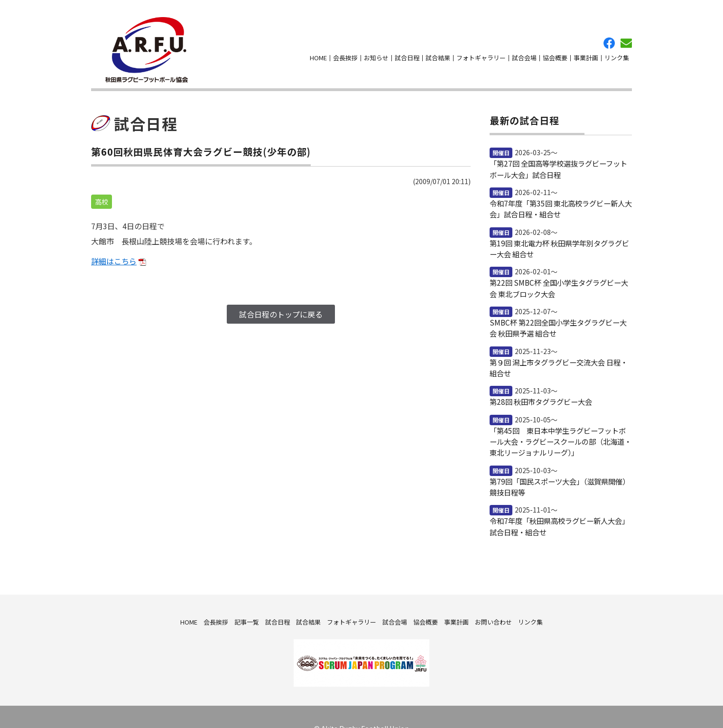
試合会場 (524, 52)
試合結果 (438, 52)
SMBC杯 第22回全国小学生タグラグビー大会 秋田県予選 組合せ (560, 311)
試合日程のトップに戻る (281, 303)
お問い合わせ (626, 37)
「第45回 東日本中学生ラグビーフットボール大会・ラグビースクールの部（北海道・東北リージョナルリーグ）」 (560, 421)
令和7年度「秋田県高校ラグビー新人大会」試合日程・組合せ (558, 503)
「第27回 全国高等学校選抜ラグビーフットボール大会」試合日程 (560, 157)
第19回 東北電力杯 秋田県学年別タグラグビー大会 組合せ (558, 234)
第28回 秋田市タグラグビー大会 (537, 383)
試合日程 (407, 52)
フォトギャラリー (481, 52)
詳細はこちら (114, 250)
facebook (609, 37)
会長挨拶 (345, 52)
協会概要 (555, 52)
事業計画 (586, 52)
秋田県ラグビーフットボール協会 (139, 44)
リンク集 (617, 52)
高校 (102, 190)
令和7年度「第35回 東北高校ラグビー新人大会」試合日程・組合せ (561, 196)
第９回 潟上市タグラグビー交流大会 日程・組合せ (561, 349)
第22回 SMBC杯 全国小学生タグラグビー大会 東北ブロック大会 (557, 272)
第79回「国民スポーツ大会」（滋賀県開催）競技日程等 (558, 465)
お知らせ (376, 52)
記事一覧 (247, 598)
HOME (318, 52)
